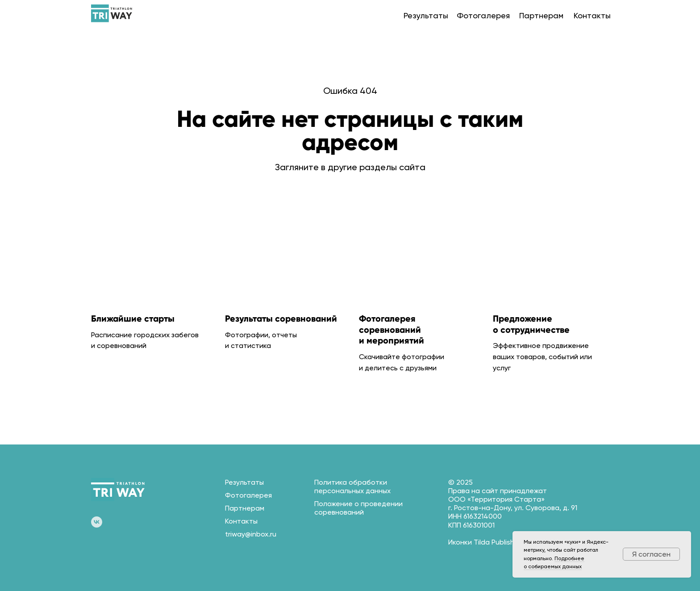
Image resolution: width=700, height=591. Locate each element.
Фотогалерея (483, 15)
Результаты (426, 15)
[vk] (97, 522)
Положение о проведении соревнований (358, 508)
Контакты (592, 15)
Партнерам (541, 15)
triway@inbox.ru (251, 534)
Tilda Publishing (499, 542)
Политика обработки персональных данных (352, 486)
